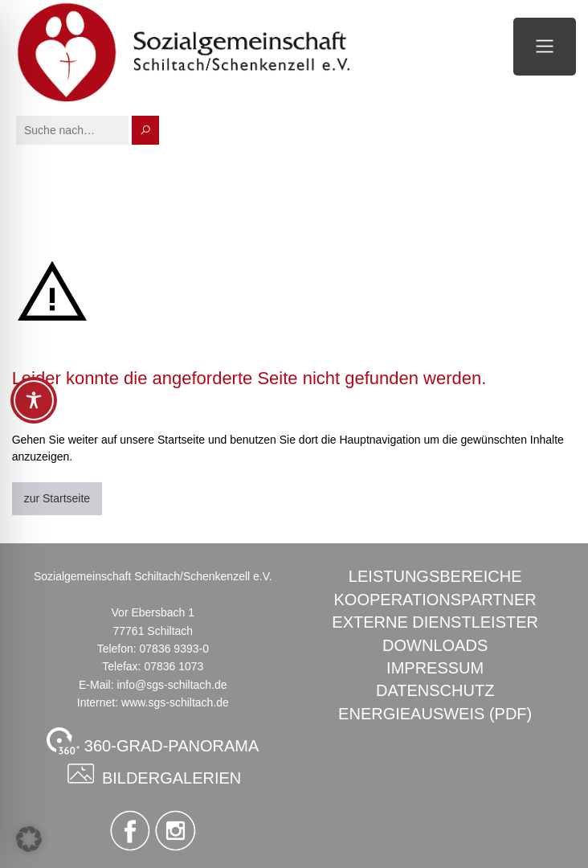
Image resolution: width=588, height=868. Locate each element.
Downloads (435, 645)
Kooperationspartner (435, 600)
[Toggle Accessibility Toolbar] (34, 400)
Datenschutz (435, 690)
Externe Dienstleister (435, 622)
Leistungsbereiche (435, 576)
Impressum (435, 668)
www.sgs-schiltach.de (175, 702)
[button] (29, 839)
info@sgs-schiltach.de (171, 685)
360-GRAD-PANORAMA (153, 741)
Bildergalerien (153, 773)
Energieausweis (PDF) (435, 714)
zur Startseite (57, 498)
